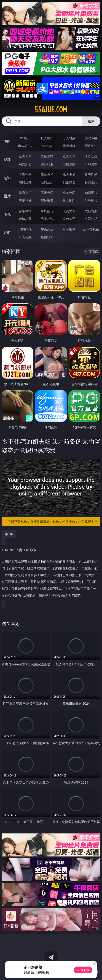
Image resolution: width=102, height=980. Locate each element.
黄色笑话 (69, 219)
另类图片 (91, 200)
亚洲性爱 (25, 174)
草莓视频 (69, 229)
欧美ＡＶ (69, 156)
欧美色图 (69, 193)
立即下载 (83, 970)
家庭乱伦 (47, 211)
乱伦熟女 (69, 182)
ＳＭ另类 (91, 164)
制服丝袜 (25, 182)
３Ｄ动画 (91, 156)
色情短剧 (47, 237)
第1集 (9, 534)
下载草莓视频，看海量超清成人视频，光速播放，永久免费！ (53, 521)
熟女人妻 (25, 164)
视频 (7, 160)
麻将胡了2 (25, 146)
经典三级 (47, 182)
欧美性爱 (91, 174)
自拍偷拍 (47, 156)
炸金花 (47, 146)
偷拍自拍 (47, 174)
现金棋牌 (69, 146)
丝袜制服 (47, 164)
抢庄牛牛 (91, 146)
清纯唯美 (47, 200)
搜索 (91, 121)
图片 (7, 196)
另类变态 (91, 182)
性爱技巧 (91, 219)
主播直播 (69, 164)
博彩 (7, 141)
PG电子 (25, 138)
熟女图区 (69, 200)
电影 (7, 178)
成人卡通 (69, 174)
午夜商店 (47, 229)
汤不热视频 (91, 229)
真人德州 (47, 138)
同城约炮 (25, 229)
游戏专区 (91, 138)
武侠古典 (91, 211)
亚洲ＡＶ (25, 156)
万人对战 (69, 138)
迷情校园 (25, 219)
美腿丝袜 (25, 200)
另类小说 (47, 219)
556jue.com (51, 110)
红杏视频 (25, 237)
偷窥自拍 (25, 193)
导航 (7, 232)
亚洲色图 (47, 193)
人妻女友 (69, 211)
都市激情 (25, 211)
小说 (7, 214)
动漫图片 (91, 193)
